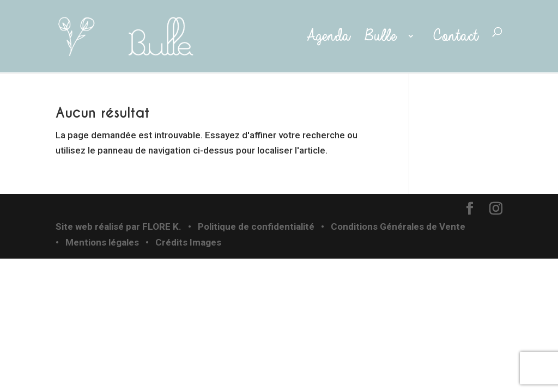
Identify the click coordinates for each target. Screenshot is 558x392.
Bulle (383, 37)
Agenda (325, 37)
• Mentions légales (97, 242)
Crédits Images (188, 242)
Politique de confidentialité (256, 226)
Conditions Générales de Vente (398, 226)
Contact (455, 37)
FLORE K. (162, 226)
